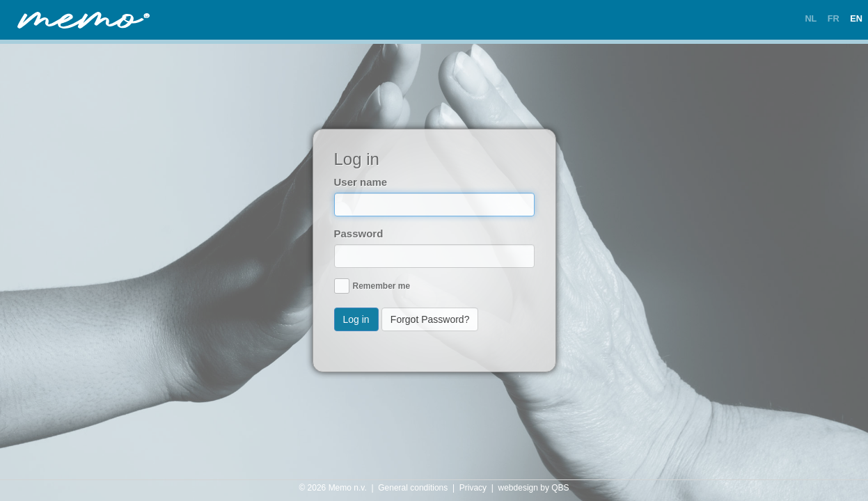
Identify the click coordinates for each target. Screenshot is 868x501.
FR (834, 18)
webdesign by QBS (534, 488)
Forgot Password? (430, 319)
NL (811, 18)
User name (361, 182)
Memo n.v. (348, 488)
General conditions (413, 488)
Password (359, 233)
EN (856, 18)
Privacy (473, 488)
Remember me (382, 286)
